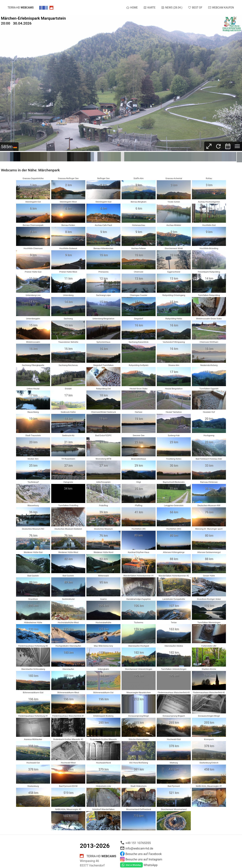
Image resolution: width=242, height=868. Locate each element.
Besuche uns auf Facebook (144, 854)
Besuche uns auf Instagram (144, 859)
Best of (195, 8)
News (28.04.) (172, 8)
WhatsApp (151, 865)
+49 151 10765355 (138, 843)
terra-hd (21, 8)
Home (132, 8)
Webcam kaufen (221, 8)
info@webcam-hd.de (139, 848)
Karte (149, 8)
